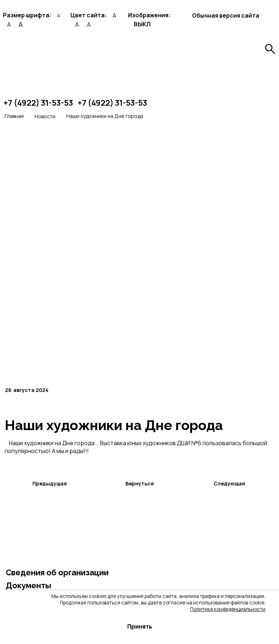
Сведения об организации (57, 572)
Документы (28, 585)
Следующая (229, 483)
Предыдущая (50, 483)
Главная (14, 116)
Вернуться (140, 483)
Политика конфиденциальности (228, 609)
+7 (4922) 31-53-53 (38, 103)
